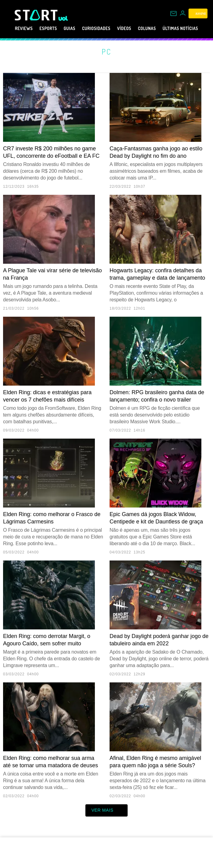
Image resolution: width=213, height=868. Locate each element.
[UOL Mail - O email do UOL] (174, 13)
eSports (42, 28)
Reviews (14, 28)
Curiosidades (98, 28)
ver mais (107, 810)
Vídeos (131, 28)
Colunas (157, 28)
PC (107, 51)
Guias (67, 28)
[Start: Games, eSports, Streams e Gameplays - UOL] (37, 15)
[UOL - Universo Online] (63, 18)
